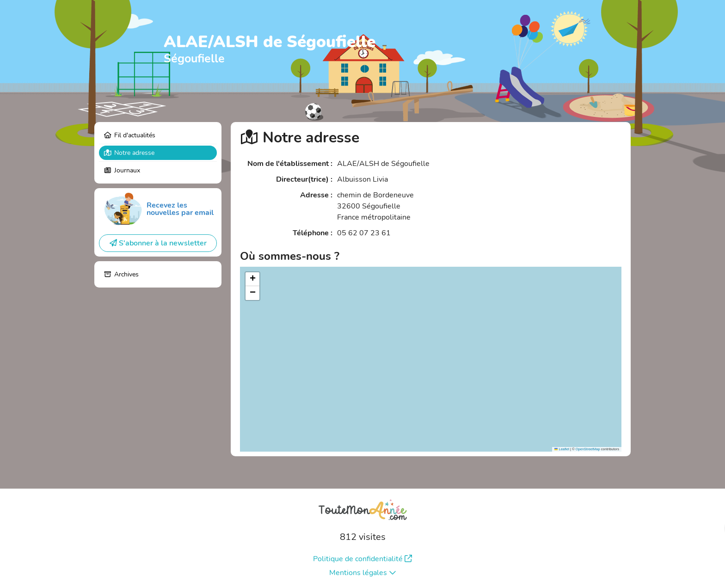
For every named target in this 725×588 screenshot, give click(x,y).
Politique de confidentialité (362, 559)
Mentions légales (363, 573)
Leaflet (562, 449)
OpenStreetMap (588, 449)
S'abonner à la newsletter (158, 243)
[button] (252, 279)
